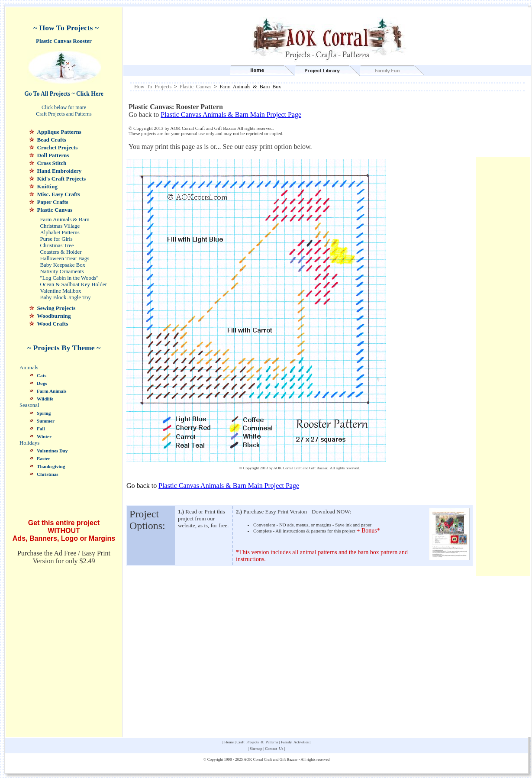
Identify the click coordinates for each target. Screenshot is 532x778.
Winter (44, 436)
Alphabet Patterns (60, 232)
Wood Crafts (53, 324)
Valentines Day (52, 451)
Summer (46, 421)
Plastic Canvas (55, 210)
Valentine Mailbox (61, 291)
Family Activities (295, 742)
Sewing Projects (56, 308)
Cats (42, 375)
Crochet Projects (58, 147)
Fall (41, 429)
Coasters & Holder (61, 252)
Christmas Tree (57, 245)
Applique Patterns (59, 132)
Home (229, 742)
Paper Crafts (53, 202)
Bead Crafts (52, 140)
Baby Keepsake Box (63, 265)
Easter (44, 458)
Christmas (48, 474)
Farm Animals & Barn (65, 220)
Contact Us (274, 749)
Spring (44, 413)
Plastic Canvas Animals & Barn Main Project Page (231, 115)
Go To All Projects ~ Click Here (64, 94)
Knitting (47, 186)
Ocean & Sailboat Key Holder (74, 284)
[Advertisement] (448, 127)
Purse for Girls (56, 239)
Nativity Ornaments (62, 271)
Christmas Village (60, 226)
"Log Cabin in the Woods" (69, 278)
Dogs (42, 383)
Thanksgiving (51, 466)
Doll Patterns (53, 155)
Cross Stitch (52, 163)
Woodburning (54, 316)
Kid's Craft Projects (62, 179)
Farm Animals (52, 391)
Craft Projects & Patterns (257, 742)
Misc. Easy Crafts (59, 194)
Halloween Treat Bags (65, 258)
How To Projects (153, 87)
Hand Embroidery (60, 171)
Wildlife (45, 399)
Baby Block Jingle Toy (66, 297)
